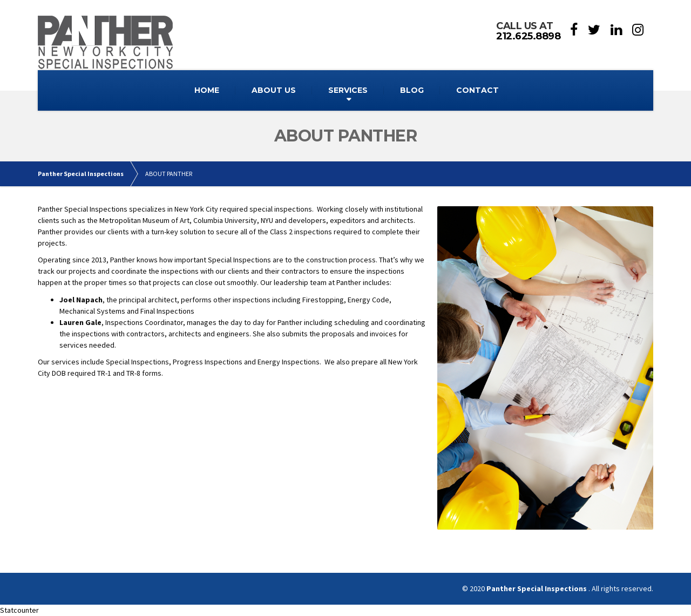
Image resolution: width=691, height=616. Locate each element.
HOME (207, 90)
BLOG (412, 90)
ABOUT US (274, 90)
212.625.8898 (528, 36)
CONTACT (477, 90)
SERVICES (348, 90)
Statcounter (19, 610)
